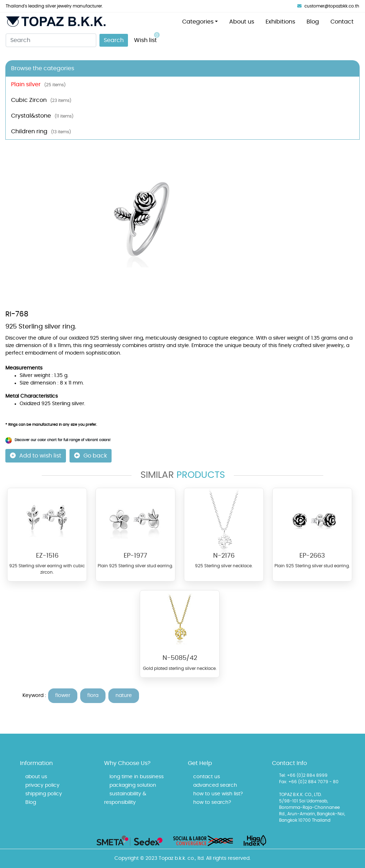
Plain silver (38, 84)
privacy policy (42, 785)
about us (36, 777)
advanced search (215, 785)
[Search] (51, 40)
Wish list (147, 38)
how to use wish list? (218, 794)
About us (242, 22)
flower (63, 696)
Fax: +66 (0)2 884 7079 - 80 (309, 782)
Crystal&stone (42, 116)
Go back (91, 456)
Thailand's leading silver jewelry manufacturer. (54, 6)
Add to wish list (36, 456)
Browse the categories (43, 68)
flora (93, 696)
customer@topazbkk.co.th (328, 6)
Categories (198, 22)
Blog (313, 22)
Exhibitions (280, 22)
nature (124, 696)
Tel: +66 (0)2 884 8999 (303, 775)
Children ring (41, 131)
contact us (207, 777)
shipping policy (44, 794)
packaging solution (133, 785)
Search (114, 40)
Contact (342, 22)
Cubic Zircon (41, 100)
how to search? (212, 802)
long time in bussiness (137, 777)
